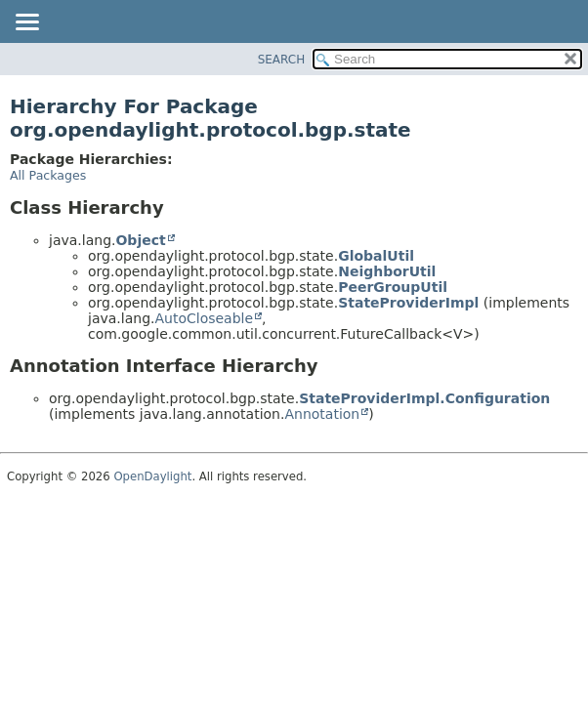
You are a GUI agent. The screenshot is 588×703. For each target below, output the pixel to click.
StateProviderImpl (408, 303)
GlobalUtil (376, 256)
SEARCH (282, 60)
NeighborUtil (387, 271)
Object (140, 240)
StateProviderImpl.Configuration (424, 398)
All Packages (48, 175)
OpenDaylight (152, 476)
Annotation (322, 414)
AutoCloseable (204, 318)
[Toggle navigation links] (26, 23)
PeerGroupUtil (393, 287)
